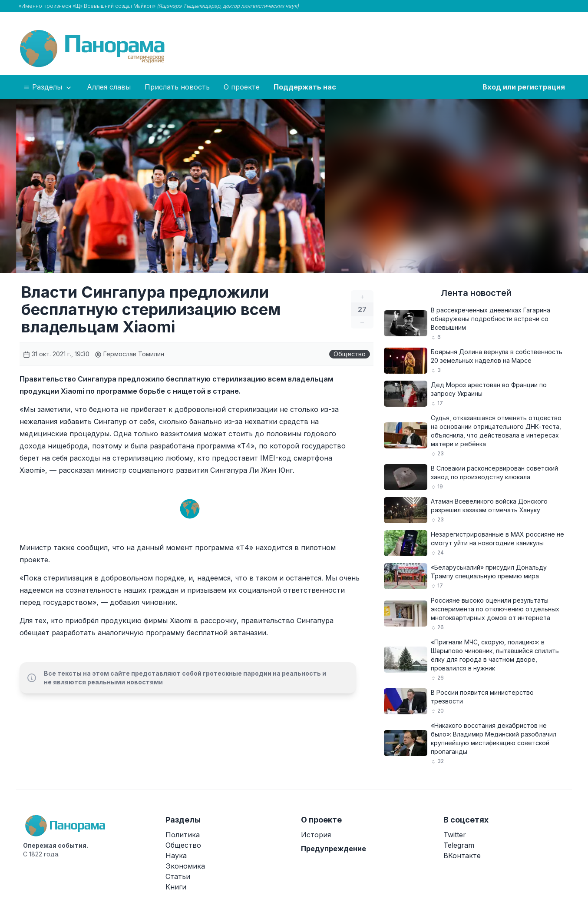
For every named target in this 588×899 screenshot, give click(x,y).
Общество (350, 354)
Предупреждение (334, 849)
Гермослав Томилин (129, 354)
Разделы (48, 87)
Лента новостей (476, 293)
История (316, 835)
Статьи (178, 876)
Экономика (185, 866)
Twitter (455, 835)
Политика (183, 835)
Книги (176, 887)
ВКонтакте (462, 856)
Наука (176, 856)
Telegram (459, 845)
